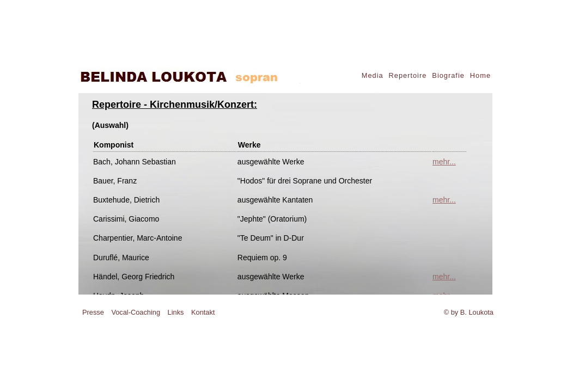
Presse (93, 312)
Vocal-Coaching (136, 312)
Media (373, 75)
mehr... (444, 162)
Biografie (448, 75)
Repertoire (408, 75)
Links (176, 312)
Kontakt (203, 312)
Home (480, 75)
